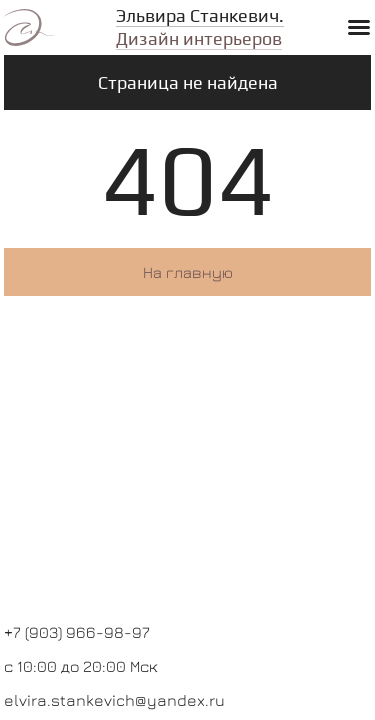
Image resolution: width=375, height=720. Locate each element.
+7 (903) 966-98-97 (77, 632)
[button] (359, 27)
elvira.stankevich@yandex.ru (114, 700)
